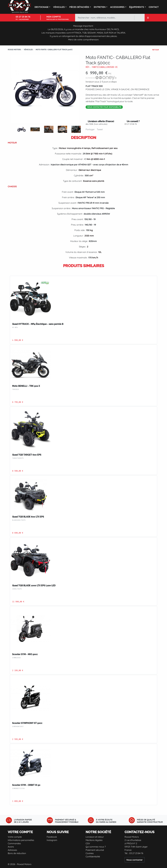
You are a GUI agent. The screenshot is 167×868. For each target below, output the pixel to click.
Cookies (90, 853)
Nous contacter (135, 860)
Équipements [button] (137, 7)
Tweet (100, 129)
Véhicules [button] (59, 7)
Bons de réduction (17, 853)
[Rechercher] (105, 18)
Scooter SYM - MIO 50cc (25, 654)
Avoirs (11, 847)
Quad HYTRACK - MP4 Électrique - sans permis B (38, 324)
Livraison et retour (95, 837)
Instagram (52, 840)
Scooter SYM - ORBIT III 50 (26, 785)
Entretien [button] (100, 7)
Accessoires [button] (117, 7)
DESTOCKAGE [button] (42, 7)
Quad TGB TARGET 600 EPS (27, 455)
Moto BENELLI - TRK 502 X (26, 386)
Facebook (52, 837)
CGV (88, 843)
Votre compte (15, 837)
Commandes (14, 843)
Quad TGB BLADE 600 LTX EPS (28, 517)
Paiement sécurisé (95, 850)
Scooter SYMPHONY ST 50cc (27, 723)
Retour (156, 50)
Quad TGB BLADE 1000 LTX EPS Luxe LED (34, 586)
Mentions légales (94, 840)
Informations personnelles (21, 840)
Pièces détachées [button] (79, 7)
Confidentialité (93, 857)
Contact (154, 7)
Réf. (88, 67)
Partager (90, 129)
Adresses (12, 850)
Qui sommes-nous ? (96, 847)
